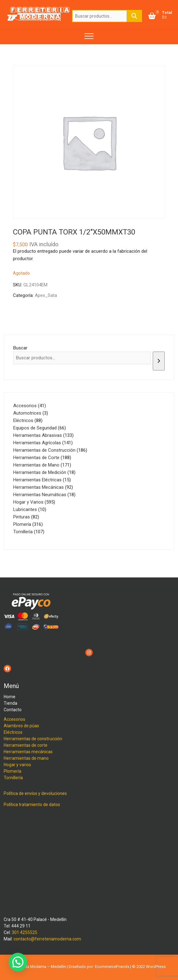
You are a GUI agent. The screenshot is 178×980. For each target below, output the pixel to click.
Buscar (134, 16)
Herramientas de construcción (33, 739)
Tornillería (13, 778)
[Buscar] (159, 361)
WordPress (156, 967)
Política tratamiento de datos (32, 805)
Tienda (10, 703)
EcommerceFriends (112, 967)
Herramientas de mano (26, 758)
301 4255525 (24, 932)
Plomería (12, 771)
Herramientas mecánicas (28, 752)
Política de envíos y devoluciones (35, 793)
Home (10, 697)
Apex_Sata (46, 295)
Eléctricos (13, 732)
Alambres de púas (21, 726)
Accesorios (14, 719)
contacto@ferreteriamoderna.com (47, 939)
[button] (18, 962)
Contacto (13, 710)
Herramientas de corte (26, 745)
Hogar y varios (17, 765)
